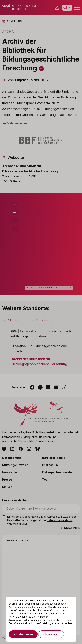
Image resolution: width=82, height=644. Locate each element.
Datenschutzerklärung (22, 620)
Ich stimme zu (23, 634)
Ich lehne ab (51, 634)
